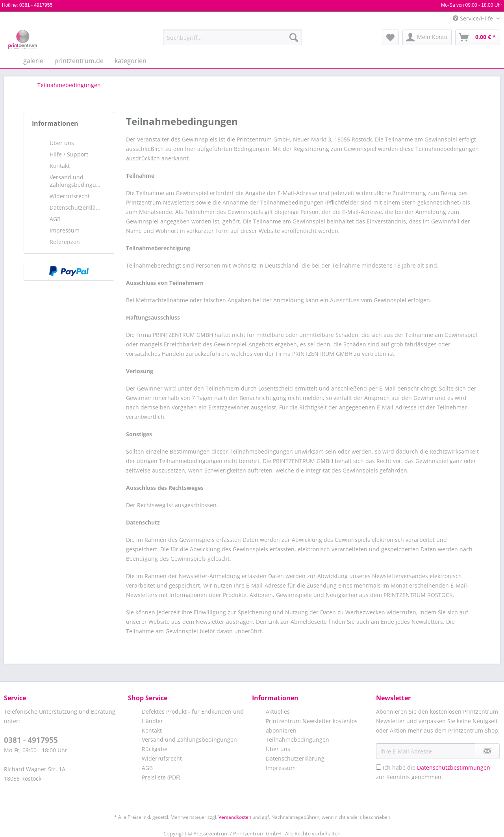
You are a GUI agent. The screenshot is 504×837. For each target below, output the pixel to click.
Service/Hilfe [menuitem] (474, 18)
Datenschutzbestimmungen (454, 767)
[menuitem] (233, 41)
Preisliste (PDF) (161, 777)
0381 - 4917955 (36, 5)
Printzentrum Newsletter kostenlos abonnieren (312, 726)
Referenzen (65, 242)
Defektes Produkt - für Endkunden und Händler (193, 716)
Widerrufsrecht (70, 196)
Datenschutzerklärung (78, 207)
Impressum (65, 230)
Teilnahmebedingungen (297, 739)
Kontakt (60, 166)
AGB (55, 219)
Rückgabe (155, 749)
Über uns (62, 143)
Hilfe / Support (69, 154)
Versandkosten (235, 817)
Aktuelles (278, 711)
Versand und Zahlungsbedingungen (78, 181)
